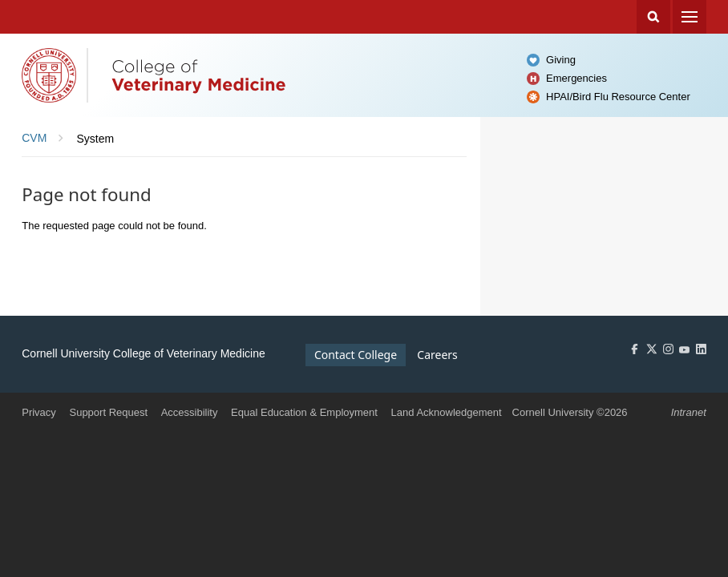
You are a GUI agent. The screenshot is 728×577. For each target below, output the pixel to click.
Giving (561, 60)
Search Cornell (653, 17)
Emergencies (576, 78)
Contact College (356, 355)
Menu (690, 17)
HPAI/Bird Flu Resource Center (618, 97)
